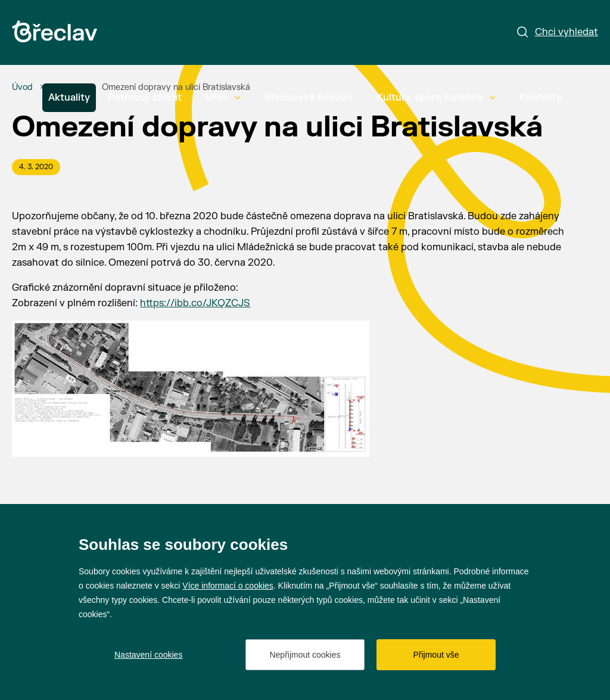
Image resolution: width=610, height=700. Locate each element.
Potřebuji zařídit (145, 98)
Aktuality (69, 98)
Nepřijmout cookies (305, 655)
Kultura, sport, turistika (436, 98)
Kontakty (541, 98)
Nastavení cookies (148, 655)
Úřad (223, 98)
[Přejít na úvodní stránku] (55, 31)
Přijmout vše (436, 655)
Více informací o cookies (228, 586)
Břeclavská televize (309, 98)
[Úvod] (22, 88)
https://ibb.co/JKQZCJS (195, 303)
